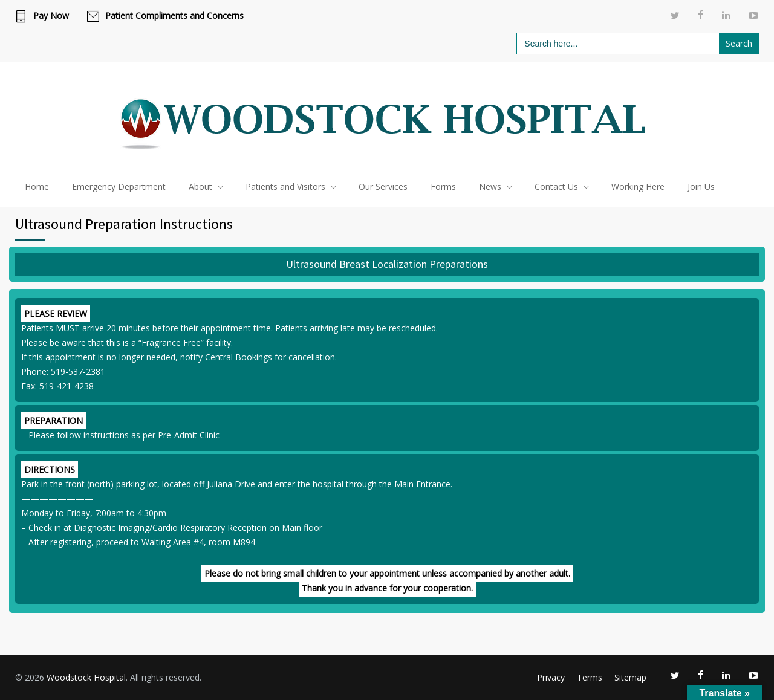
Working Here (638, 186)
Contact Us (556, 186)
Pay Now (51, 16)
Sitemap (630, 677)
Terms (590, 677)
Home (37, 186)
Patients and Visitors (285, 186)
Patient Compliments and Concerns (174, 16)
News (490, 186)
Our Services (383, 186)
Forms (443, 186)
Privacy (551, 677)
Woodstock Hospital (86, 677)
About (200, 186)
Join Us (701, 186)
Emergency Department (119, 186)
